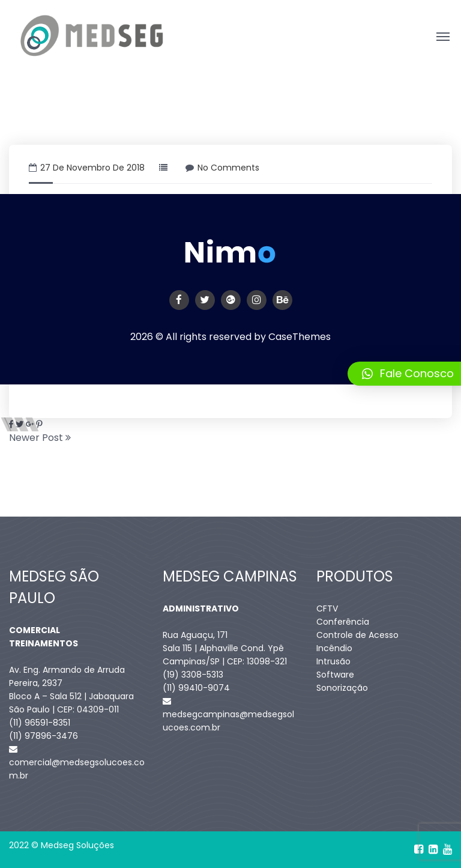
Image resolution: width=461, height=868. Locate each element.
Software (335, 675)
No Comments (222, 168)
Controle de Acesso (357, 635)
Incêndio (334, 648)
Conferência (343, 622)
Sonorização (342, 688)
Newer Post (40, 438)
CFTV (327, 609)
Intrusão (333, 661)
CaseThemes (300, 337)
